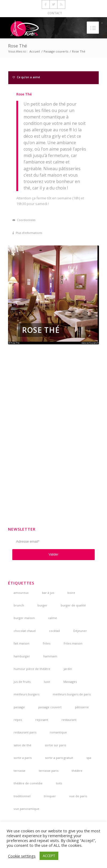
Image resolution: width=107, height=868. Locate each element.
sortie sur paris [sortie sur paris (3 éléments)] (55, 745)
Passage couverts (56, 51)
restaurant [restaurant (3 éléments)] (69, 720)
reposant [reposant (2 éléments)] (42, 720)
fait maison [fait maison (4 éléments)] (22, 643)
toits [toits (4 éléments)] (59, 783)
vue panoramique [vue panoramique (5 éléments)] (26, 809)
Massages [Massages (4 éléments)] (70, 682)
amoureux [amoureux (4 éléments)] (21, 593)
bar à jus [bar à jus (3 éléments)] (48, 593)
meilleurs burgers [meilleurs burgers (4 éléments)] (26, 694)
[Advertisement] (53, 436)
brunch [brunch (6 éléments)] (19, 605)
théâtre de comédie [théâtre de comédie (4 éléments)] (28, 783)
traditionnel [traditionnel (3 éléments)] (22, 796)
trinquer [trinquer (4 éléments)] (50, 796)
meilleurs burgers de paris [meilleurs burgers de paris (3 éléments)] (72, 694)
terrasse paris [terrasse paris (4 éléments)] (49, 771)
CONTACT (55, 13)
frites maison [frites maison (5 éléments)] (73, 643)
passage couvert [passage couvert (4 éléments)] (50, 707)
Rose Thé (18, 46)
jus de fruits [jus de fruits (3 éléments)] (22, 682)
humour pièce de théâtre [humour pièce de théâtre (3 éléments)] (32, 669)
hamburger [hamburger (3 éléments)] (22, 656)
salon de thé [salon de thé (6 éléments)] (22, 745)
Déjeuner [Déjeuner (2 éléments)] (80, 631)
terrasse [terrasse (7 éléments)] (20, 771)
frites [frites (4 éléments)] (47, 643)
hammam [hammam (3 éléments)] (50, 656)
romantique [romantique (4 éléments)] (58, 732)
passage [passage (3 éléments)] (19, 707)
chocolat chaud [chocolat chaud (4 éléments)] (25, 631)
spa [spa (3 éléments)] (89, 758)
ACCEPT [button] (49, 856)
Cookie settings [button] (22, 856)
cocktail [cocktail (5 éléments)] (54, 631)
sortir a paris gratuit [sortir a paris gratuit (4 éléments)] (59, 758)
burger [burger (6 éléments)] (42, 605)
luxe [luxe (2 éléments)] (47, 682)
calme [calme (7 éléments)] (53, 618)
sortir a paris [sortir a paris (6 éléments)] (23, 758)
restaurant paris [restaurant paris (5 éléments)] (25, 732)
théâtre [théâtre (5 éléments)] (77, 771)
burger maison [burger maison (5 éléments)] (24, 618)
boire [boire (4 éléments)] (71, 593)
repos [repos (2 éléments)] (18, 720)
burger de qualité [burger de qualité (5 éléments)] (73, 605)
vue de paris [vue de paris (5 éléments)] (78, 796)
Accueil (35, 51)
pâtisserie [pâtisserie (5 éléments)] (82, 707)
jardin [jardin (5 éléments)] (68, 669)
